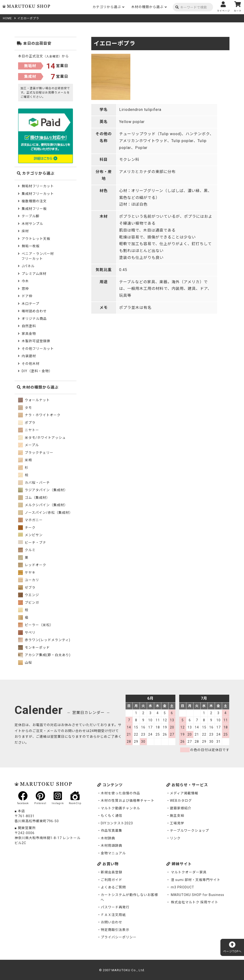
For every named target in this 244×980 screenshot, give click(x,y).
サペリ (27, 633)
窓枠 (25, 289)
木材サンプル (32, 224)
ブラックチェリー (36, 453)
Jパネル (28, 266)
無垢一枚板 (31, 246)
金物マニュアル (113, 853)
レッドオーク (32, 565)
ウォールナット (34, 400)
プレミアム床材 (34, 274)
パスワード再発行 (115, 907)
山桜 (25, 663)
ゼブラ (27, 588)
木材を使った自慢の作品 (120, 793)
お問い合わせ (112, 922)
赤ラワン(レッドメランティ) (44, 640)
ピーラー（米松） (36, 625)
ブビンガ (29, 603)
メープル (28, 445)
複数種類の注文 (34, 201)
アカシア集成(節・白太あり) (44, 655)
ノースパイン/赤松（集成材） (45, 513)
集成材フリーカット (38, 194)
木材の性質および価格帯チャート (128, 801)
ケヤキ (27, 573)
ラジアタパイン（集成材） (43, 490)
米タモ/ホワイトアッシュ (42, 438)
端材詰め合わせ (34, 311)
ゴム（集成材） (34, 498)
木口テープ (30, 304)
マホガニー (30, 520)
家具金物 (29, 334)
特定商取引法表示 (115, 930)
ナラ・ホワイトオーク (39, 415)
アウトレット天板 (36, 239)
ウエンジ (29, 595)
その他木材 (31, 364)
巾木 (25, 281)
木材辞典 (108, 838)
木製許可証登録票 (36, 341)
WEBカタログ (181, 801)
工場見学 (177, 823)
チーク (27, 528)
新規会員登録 (112, 872)
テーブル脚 (30, 216)
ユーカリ (29, 580)
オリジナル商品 (34, 319)
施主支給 (177, 816)
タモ (25, 408)
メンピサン (30, 535)
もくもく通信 (112, 816)
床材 (25, 231)
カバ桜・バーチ (34, 483)
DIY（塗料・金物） (37, 371)
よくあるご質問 (113, 887)
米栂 (25, 460)
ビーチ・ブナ (32, 543)
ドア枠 (27, 296)
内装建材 (29, 356)
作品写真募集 (112, 831)
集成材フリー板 (34, 209)
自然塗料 (29, 326)
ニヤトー (29, 430)
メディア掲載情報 (184, 793)
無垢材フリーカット (38, 186)
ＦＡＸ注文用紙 (113, 915)
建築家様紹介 (181, 808)
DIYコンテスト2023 (117, 823)
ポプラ (27, 423)
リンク (175, 838)
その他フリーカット (38, 349)
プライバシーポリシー (119, 937)
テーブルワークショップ (189, 831)
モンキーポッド (34, 648)
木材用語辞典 (112, 846)
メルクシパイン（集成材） (43, 505)
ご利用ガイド (112, 880)
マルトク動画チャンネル (120, 808)
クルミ (27, 550)
